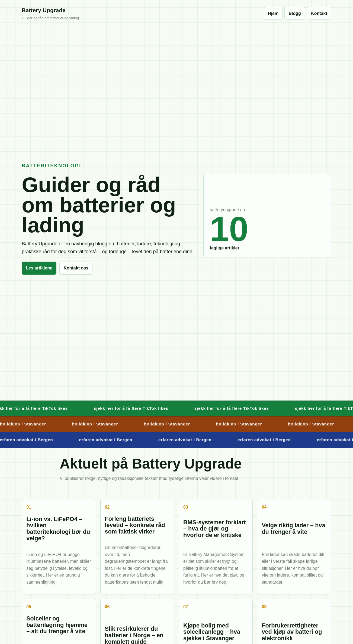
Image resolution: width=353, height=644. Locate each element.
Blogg (295, 13)
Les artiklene (39, 268)
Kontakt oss (76, 268)
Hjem (273, 13)
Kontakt (319, 13)
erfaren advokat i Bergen (108, 440)
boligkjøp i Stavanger (98, 424)
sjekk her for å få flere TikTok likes (135, 408)
